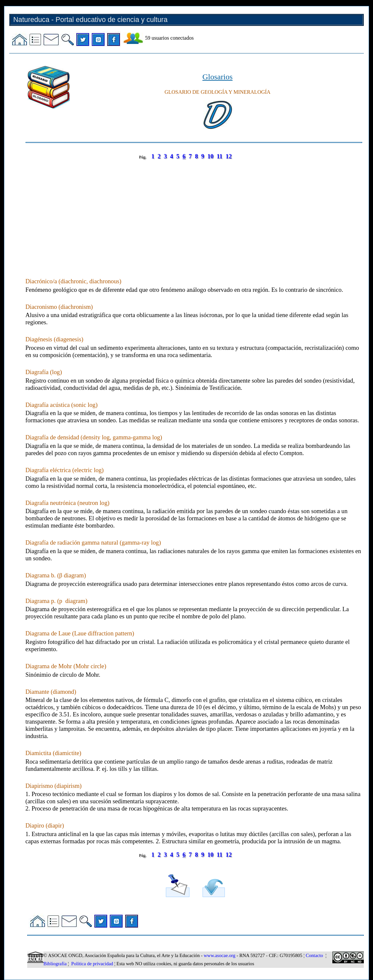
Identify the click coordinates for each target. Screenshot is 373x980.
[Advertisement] (194, 212)
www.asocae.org (220, 955)
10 (211, 156)
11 (220, 156)
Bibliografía (55, 964)
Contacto (314, 955)
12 (229, 156)
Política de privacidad (92, 964)
